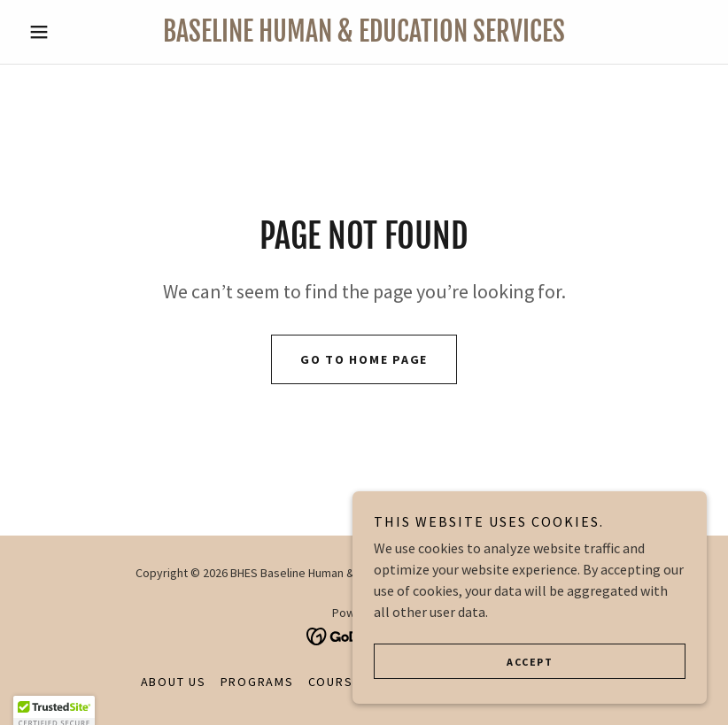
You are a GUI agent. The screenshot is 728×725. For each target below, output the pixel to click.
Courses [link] (339, 682)
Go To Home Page (364, 359)
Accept (530, 662)
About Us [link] (174, 682)
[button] (73, 32)
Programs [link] (257, 682)
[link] (364, 36)
